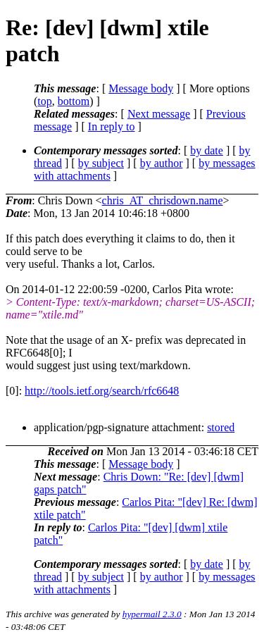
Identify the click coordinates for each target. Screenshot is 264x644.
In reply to (112, 126)
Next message (159, 114)
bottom (74, 101)
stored (221, 427)
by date (207, 150)
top (44, 101)
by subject (101, 163)
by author (162, 163)
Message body (141, 88)
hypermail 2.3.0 (152, 614)
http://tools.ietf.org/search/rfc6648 (102, 391)
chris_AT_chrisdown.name (163, 200)
